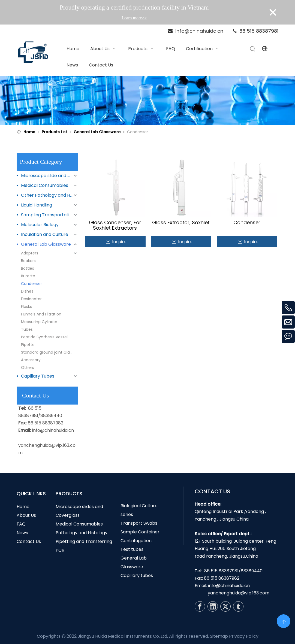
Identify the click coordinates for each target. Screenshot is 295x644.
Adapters (30, 253)
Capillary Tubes (38, 376)
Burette (28, 276)
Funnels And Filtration (41, 314)
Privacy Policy (244, 636)
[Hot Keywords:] (253, 49)
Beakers (28, 261)
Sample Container (140, 532)
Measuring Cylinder (39, 322)
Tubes (27, 329)
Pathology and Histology (82, 533)
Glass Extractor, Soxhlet (181, 223)
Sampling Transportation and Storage (49, 215)
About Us (26, 515)
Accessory (31, 360)
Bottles (28, 268)
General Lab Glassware (46, 244)
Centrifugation (136, 541)
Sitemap (219, 636)
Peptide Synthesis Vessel (44, 337)
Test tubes (132, 549)
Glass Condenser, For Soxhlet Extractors (115, 225)
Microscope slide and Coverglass (49, 176)
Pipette (28, 345)
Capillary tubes (137, 575)
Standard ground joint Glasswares (49, 352)
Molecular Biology (40, 225)
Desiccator (31, 299)
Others (28, 367)
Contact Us (29, 541)
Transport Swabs (139, 523)
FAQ (21, 524)
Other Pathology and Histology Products (49, 195)
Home (23, 507)
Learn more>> (134, 18)
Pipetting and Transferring (84, 541)
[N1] (147, 101)
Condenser (31, 284)
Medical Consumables (45, 185)
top (284, 621)
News (22, 533)
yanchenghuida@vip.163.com (239, 593)
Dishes (27, 291)
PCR (60, 550)
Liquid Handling (37, 205)
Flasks (26, 306)
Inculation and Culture (45, 234)
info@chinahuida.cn (53, 430)
